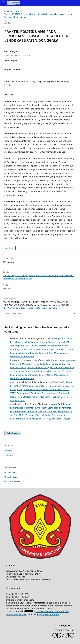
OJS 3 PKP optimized (49, 614)
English (8, 451)
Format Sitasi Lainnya (14, 314)
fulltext (10, 248)
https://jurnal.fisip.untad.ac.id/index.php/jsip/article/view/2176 (30, 308)
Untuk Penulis (10, 477)
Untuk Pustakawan (13, 481)
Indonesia (9, 455)
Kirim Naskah (13, 433)
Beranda (8, 11)
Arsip (17, 11)
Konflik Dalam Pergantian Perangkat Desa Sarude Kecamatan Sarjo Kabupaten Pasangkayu (41, 386)
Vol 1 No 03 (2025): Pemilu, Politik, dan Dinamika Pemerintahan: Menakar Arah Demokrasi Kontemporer (38, 15)
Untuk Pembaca (11, 473)
